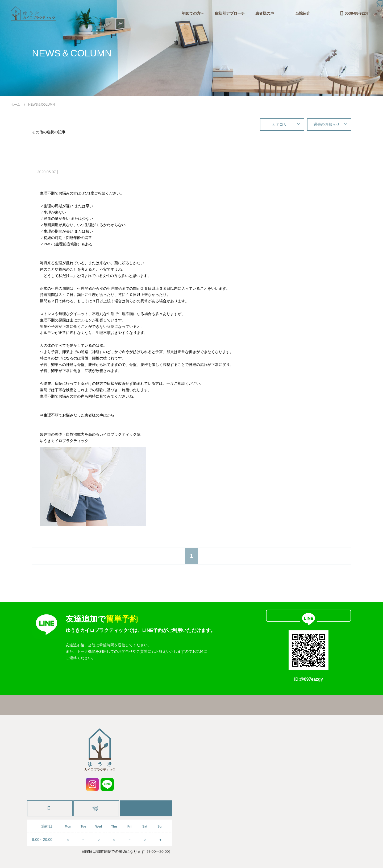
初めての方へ (118, 13)
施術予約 (96, 788)
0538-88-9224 (320, 13)
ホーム (101, 684)
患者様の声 (190, 13)
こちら (113, 415)
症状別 (100, 172)
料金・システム (223, 13)
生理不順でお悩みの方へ (73, 164)
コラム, (88, 172)
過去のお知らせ (327, 124)
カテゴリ (280, 124)
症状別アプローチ (155, 13)
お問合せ (280, 13)
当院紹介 (254, 13)
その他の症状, (70, 172)
